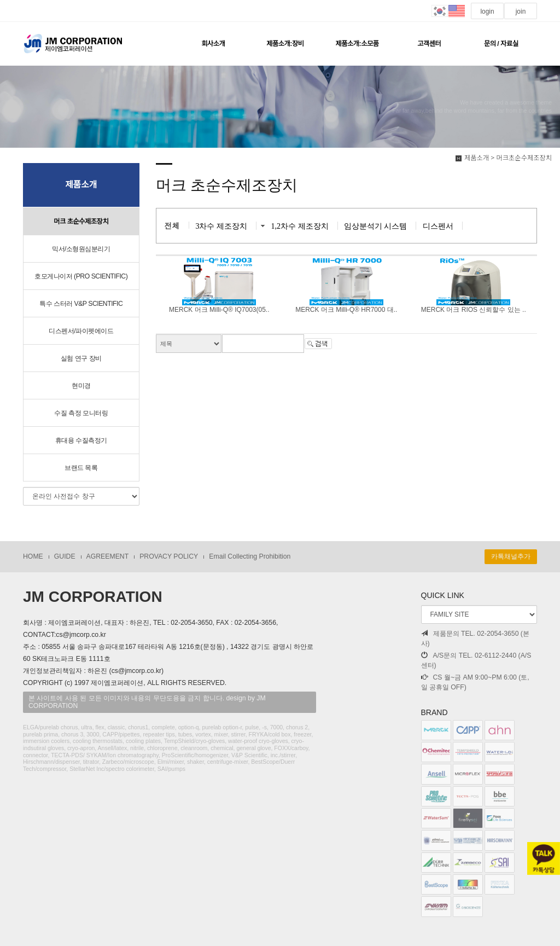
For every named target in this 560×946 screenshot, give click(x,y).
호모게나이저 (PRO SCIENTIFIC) (81, 276)
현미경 (81, 386)
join (520, 11)
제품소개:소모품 (357, 44)
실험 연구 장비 (81, 358)
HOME (33, 556)
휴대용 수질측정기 (81, 440)
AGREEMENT (108, 556)
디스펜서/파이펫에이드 (81, 331)
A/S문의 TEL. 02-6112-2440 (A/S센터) (476, 660)
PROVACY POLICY (169, 556)
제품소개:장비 (285, 44)
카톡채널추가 (511, 556)
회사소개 (213, 44)
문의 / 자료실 (501, 44)
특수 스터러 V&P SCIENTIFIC (81, 304)
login (487, 11)
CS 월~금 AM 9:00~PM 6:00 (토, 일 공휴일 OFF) (475, 682)
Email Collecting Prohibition (250, 556)
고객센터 (429, 44)
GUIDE (65, 556)
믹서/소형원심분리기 (81, 249)
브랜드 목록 (81, 468)
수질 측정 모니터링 (81, 413)
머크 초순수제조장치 (81, 222)
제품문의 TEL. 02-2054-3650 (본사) (475, 639)
